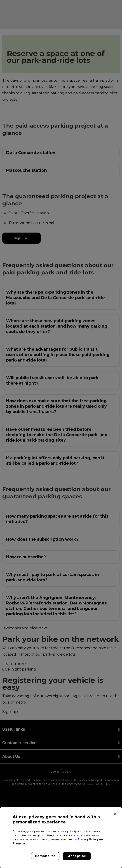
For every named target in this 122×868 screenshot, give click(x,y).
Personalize (45, 856)
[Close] (115, 814)
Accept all (77, 856)
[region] (61, 837)
